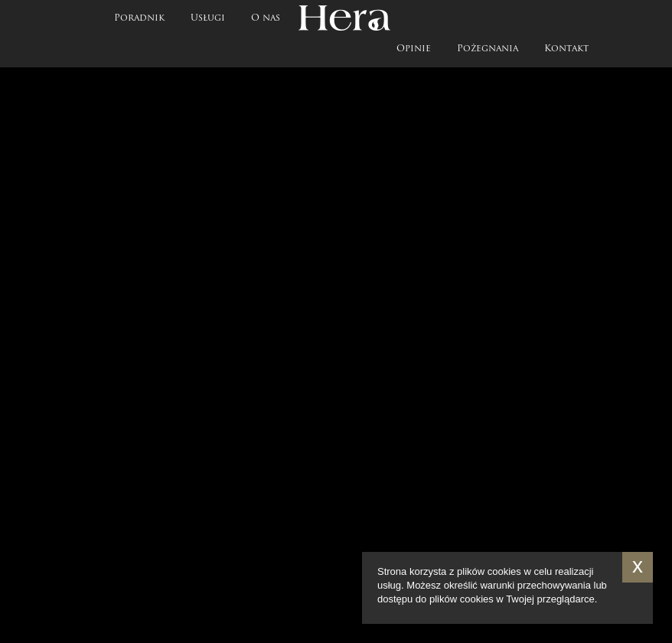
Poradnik (139, 18)
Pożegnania (488, 49)
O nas (266, 18)
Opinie (414, 49)
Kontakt (566, 49)
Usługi (208, 18)
